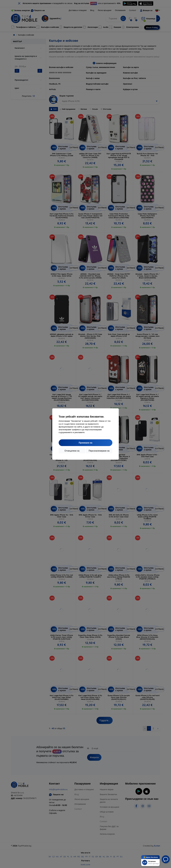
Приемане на (85, 443)
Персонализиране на (99, 451)
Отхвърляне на (72, 451)
